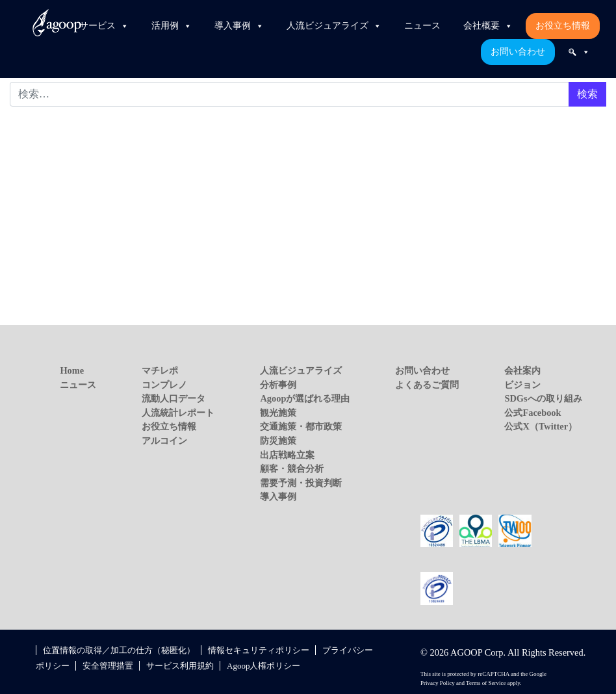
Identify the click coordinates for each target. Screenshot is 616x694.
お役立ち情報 (563, 26)
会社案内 (522, 370)
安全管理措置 (108, 666)
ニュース (422, 26)
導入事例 (239, 26)
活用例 (172, 26)
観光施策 (278, 413)
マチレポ (160, 370)
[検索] (579, 52)
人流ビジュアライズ (334, 26)
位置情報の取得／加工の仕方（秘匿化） (119, 650)
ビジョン (522, 385)
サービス (104, 26)
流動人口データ (173, 398)
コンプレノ (164, 385)
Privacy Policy (438, 683)
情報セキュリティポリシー (259, 650)
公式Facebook (533, 413)
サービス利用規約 (180, 666)
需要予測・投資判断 (301, 483)
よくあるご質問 (427, 385)
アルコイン (164, 441)
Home (72, 370)
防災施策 (278, 441)
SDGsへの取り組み (543, 398)
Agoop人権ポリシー (263, 666)
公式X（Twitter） (541, 426)
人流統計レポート (178, 413)
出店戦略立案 (287, 455)
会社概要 (488, 26)
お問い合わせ (518, 52)
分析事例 (278, 385)
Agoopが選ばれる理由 (305, 398)
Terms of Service (486, 683)
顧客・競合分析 (292, 469)
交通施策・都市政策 (301, 426)
